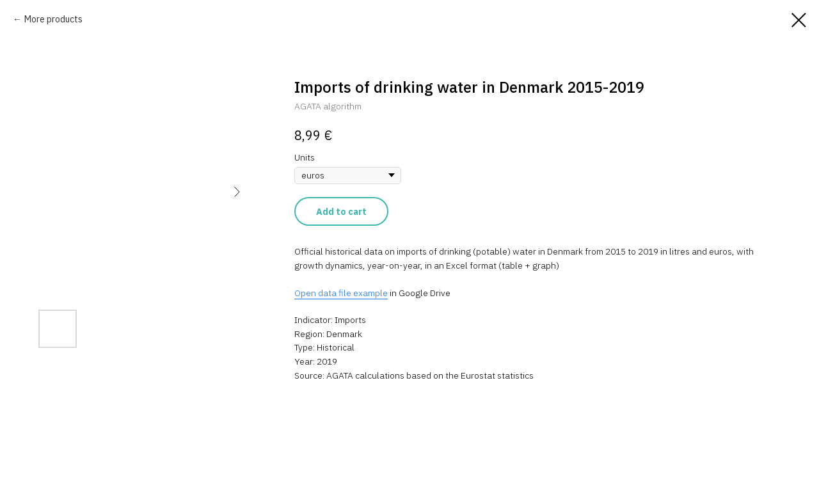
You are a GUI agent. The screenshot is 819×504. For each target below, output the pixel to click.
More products (53, 19)
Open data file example (341, 293)
